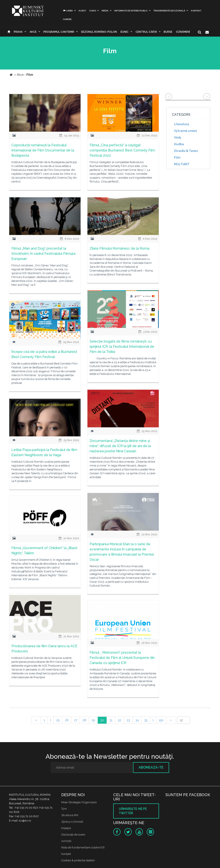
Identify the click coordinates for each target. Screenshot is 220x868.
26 (67, 720)
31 (111, 720)
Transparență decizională (169, 11)
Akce (33, 32)
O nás (92, 11)
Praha (18, 32)
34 (137, 720)
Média (105, 11)
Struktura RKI (70, 815)
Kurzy (82, 11)
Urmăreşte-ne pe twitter (133, 811)
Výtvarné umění (186, 131)
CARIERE (67, 19)
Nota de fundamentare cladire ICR (83, 847)
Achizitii (66, 841)
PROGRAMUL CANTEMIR (59, 32)
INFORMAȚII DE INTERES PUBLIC (131, 11)
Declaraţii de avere (73, 835)
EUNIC (125, 32)
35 (146, 720)
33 (128, 720)
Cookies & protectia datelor (78, 860)
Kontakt (196, 11)
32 (119, 720)
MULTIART (182, 164)
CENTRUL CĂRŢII (146, 32)
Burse (168, 32)
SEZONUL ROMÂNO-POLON (99, 32)
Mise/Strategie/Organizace (79, 802)
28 (84, 720)
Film (177, 158)
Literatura (182, 124)
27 (76, 720)
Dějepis (66, 828)
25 (58, 720)
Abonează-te (151, 767)
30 (102, 720)
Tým (64, 809)
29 (93, 720)
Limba (68, 11)
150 (161, 720)
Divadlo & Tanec (186, 151)
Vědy (178, 137)
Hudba (179, 144)
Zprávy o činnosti (72, 822)
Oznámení (183, 32)
